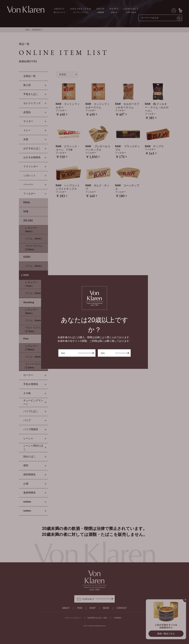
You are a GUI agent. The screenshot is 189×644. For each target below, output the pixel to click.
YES (103, 353)
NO (63, 353)
